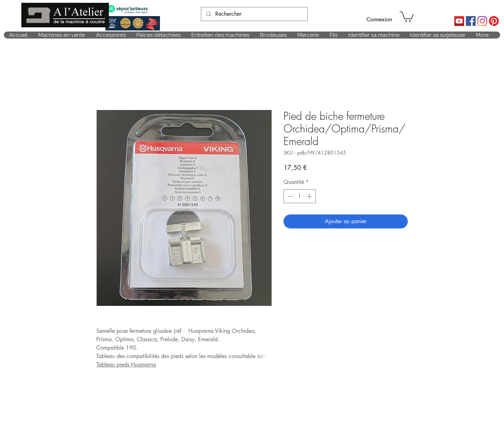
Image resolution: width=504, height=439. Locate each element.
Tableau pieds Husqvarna (126, 365)
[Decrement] (289, 196)
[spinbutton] (300, 196)
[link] (407, 16)
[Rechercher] (254, 14)
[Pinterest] (494, 21)
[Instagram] (482, 21)
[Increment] (310, 196)
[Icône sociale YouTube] (459, 21)
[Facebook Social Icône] (471, 21)
